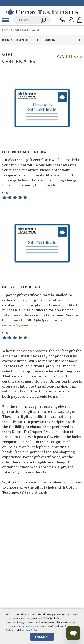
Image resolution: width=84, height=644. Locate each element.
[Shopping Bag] (80, 20)
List (69, 56)
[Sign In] (71, 20)
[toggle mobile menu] (5, 20)
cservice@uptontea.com (20, 325)
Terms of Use (29, 630)
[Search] (25, 20)
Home (6, 30)
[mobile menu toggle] (5, 20)
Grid (78, 56)
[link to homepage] (42, 12)
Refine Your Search (15, 40)
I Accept (42, 637)
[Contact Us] (63, 20)
